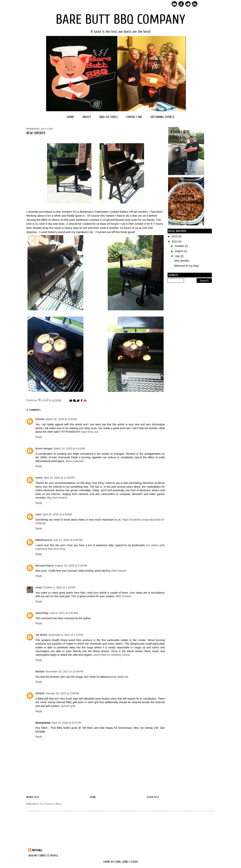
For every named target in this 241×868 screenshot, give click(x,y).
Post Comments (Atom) (51, 804)
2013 (175, 236)
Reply (39, 437)
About (87, 117)
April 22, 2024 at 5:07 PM (66, 723)
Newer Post (33, 797)
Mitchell (43, 400)
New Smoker (182, 261)
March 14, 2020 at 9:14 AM (69, 448)
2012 (175, 241)
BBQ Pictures (109, 117)
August (179, 251)
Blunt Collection (75, 461)
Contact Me (134, 117)
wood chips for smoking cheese (112, 655)
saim (38, 514)
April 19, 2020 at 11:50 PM (59, 478)
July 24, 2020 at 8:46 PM (68, 540)
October (180, 246)
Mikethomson (44, 540)
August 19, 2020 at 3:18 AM (71, 566)
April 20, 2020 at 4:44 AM (57, 514)
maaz (39, 587)
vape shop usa (90, 432)
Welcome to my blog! (186, 266)
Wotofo (40, 672)
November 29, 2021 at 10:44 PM (64, 672)
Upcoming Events (162, 117)
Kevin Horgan (44, 448)
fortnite (40, 419)
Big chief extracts (57, 498)
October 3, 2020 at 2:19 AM (59, 587)
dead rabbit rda (119, 677)
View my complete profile (43, 856)
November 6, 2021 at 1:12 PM (66, 635)
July (177, 256)
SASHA (40, 693)
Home (70, 117)
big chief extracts (116, 571)
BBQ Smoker (124, 596)
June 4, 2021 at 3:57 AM (64, 613)
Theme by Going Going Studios (121, 862)
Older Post (153, 797)
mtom (39, 478)
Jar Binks (41, 635)
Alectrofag (42, 613)
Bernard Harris (45, 566)
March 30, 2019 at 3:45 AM (61, 419)
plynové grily (68, 706)
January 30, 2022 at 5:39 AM (62, 693)
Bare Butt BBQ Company (120, 19)
